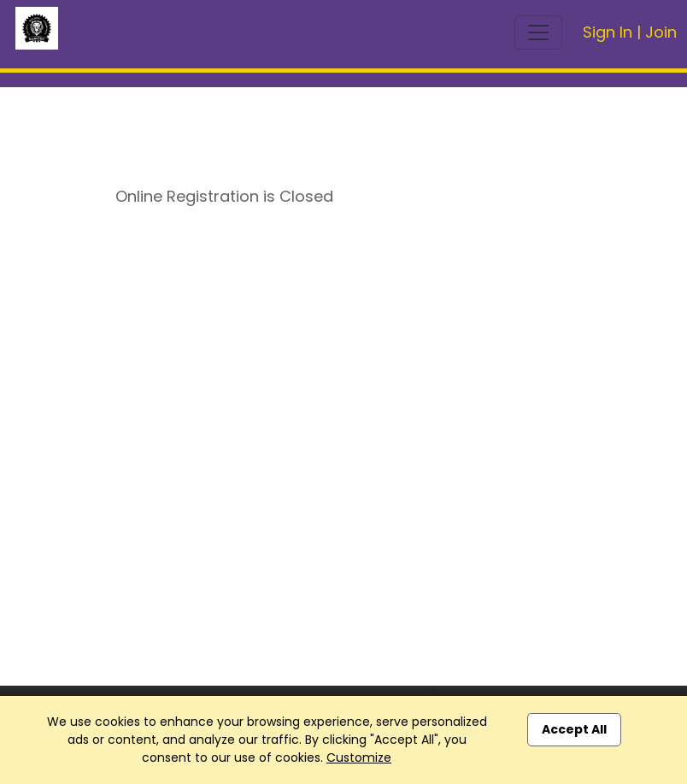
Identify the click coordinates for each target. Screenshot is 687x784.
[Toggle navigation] (538, 32)
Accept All (574, 729)
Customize (359, 757)
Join (661, 32)
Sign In (608, 32)
